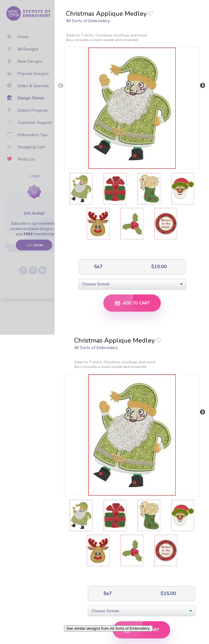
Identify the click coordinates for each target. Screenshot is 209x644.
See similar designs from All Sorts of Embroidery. (108, 628)
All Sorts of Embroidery (88, 21)
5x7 (98, 267)
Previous (61, 86)
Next (203, 86)
